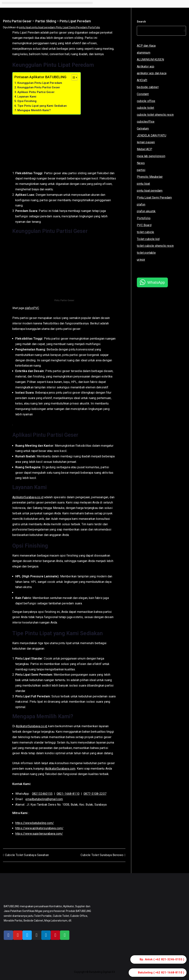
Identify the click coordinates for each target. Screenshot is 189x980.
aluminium (143, 53)
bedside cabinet (148, 87)
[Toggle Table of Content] (73, 77)
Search (141, 22)
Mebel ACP (144, 149)
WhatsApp (156, 282)
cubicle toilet (145, 108)
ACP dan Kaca (146, 46)
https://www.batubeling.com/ (35, 823)
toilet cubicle (145, 232)
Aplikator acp (146, 66)
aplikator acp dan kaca (152, 73)
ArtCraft (142, 80)
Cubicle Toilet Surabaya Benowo (102, 855)
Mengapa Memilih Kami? (34, 110)
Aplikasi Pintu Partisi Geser (36, 92)
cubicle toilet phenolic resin (155, 115)
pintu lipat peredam (43, 27)
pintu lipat (25, 27)
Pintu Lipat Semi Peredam (72, 27)
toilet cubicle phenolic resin (155, 246)
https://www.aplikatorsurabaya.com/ (39, 828)
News (141, 163)
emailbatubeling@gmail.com (44, 799)
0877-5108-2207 (95, 794)
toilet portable (146, 253)
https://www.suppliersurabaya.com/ (39, 834)
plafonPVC (32, 308)
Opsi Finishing (27, 101)
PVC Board (144, 225)
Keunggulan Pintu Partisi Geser (39, 87)
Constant (143, 94)
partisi (141, 170)
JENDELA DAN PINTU (152, 135)
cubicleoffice (146, 122)
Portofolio (94, 27)
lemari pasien (146, 142)
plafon (141, 204)
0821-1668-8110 (68, 794)
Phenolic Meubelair (150, 177)
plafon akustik (146, 211)
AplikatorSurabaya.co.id (28, 497)
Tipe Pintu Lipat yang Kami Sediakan (42, 106)
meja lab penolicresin (151, 156)
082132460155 (42, 794)
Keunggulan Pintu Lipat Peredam (40, 83)
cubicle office (146, 101)
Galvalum (143, 129)
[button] (47, 3)
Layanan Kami (27, 97)
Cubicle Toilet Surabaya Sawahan (27, 855)
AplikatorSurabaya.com (60, 769)
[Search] (184, 31)
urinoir (141, 260)
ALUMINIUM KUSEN (150, 60)
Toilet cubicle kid (148, 239)
